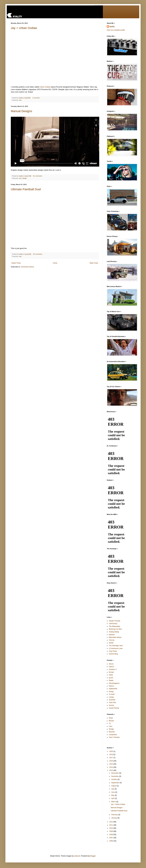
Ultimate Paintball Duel (26, 189)
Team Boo (112, 702)
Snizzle (111, 705)
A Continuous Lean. (116, 648)
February (115, 815)
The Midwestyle (114, 626)
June (113, 792)
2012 (111, 822)
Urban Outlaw (45, 87)
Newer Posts (16, 263)
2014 (111, 767)
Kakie (111, 675)
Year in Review (114, 737)
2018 (111, 755)
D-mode (112, 694)
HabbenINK (113, 689)
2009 (111, 831)
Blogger (93, 856)
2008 (111, 835)
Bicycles (112, 732)
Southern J (113, 669)
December (115, 773)
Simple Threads (115, 621)
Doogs (111, 692)
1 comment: (36, 98)
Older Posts (94, 263)
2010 (111, 828)
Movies (111, 721)
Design (111, 729)
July (113, 789)
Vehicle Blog (113, 654)
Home (55, 263)
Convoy (112, 640)
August (114, 786)
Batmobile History (115, 637)
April (113, 798)
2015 (111, 764)
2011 (111, 825)
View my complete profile (116, 30)
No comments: (38, 176)
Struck (111, 664)
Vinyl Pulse (113, 651)
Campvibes (113, 735)
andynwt (77, 856)
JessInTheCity (114, 708)
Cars (111, 726)
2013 (111, 770)
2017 (111, 758)
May (113, 795)
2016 (111, 761)
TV (110, 723)
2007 (111, 838)
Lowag (111, 697)
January (114, 818)
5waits (111, 680)
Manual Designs (21, 111)
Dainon (111, 686)
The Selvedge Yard (116, 646)
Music (111, 718)
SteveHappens (114, 683)
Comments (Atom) (27, 267)
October (114, 779)
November (115, 776)
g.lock (111, 678)
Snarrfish (112, 700)
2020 (111, 751)
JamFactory (113, 624)
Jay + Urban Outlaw (24, 28)
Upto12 (111, 667)
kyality (112, 27)
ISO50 (111, 643)
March (114, 802)
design (25, 178)
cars (20, 100)
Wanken (112, 635)
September (115, 783)
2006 (111, 841)
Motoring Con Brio (115, 629)
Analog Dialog (114, 632)
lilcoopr (111, 672)
